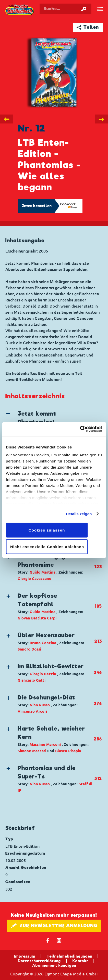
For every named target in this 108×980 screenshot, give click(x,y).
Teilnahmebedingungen (69, 956)
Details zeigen (79, 514)
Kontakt (80, 961)
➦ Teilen (88, 27)
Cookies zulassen (47, 530)
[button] (49, 567)
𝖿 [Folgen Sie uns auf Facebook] (48, 940)
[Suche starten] (84, 9)
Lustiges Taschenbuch (20, 10)
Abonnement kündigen (54, 965)
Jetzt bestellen (37, 206)
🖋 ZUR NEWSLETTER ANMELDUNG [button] (54, 926)
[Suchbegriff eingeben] (65, 9)
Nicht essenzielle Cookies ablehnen (47, 547)
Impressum (25, 956)
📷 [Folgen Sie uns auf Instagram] (59, 940)
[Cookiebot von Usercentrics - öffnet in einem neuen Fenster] (80, 429)
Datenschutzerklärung (39, 961)
